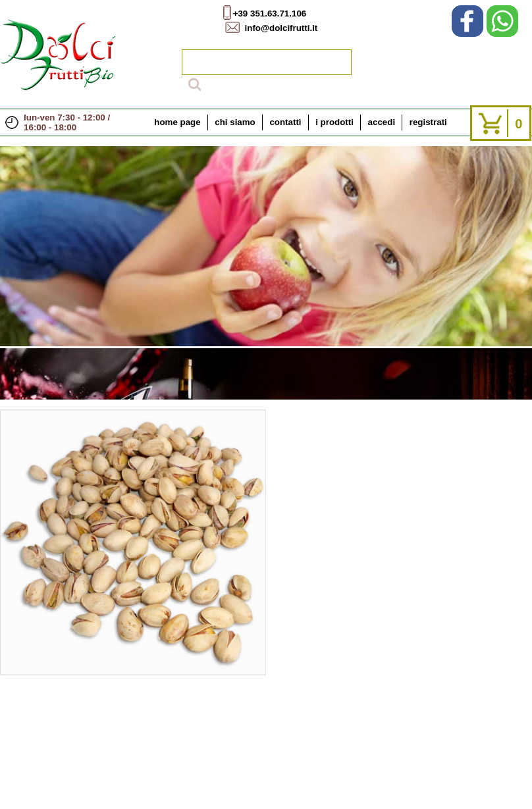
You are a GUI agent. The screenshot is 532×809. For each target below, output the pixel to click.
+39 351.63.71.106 (270, 13)
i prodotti (334, 122)
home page (177, 122)
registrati (428, 122)
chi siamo (235, 122)
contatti (285, 122)
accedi (382, 122)
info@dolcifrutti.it (281, 28)
